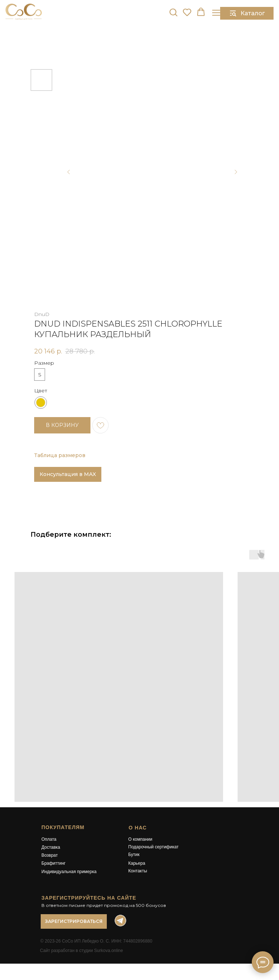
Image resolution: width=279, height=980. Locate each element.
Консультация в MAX (68, 474)
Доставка (51, 847)
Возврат (50, 855)
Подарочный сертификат (153, 847)
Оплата (49, 839)
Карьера (137, 863)
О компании (140, 839)
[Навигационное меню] (216, 13)
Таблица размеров (60, 455)
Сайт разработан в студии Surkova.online (81, 951)
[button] (173, 12)
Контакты (138, 871)
